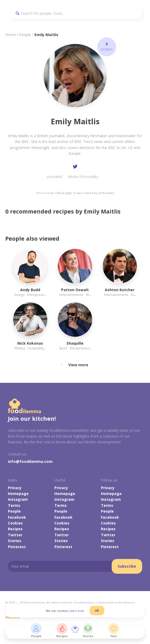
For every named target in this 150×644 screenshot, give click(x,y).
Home (11, 35)
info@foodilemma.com (30, 461)
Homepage (18, 494)
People (25, 35)
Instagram (18, 499)
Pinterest (17, 547)
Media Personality (83, 177)
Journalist (55, 177)
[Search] (75, 13)
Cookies (15, 523)
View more (78, 365)
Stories (15, 541)
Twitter (15, 535)
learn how (77, 611)
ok (97, 610)
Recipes (15, 529)
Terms (14, 505)
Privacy (15, 488)
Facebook (17, 517)
